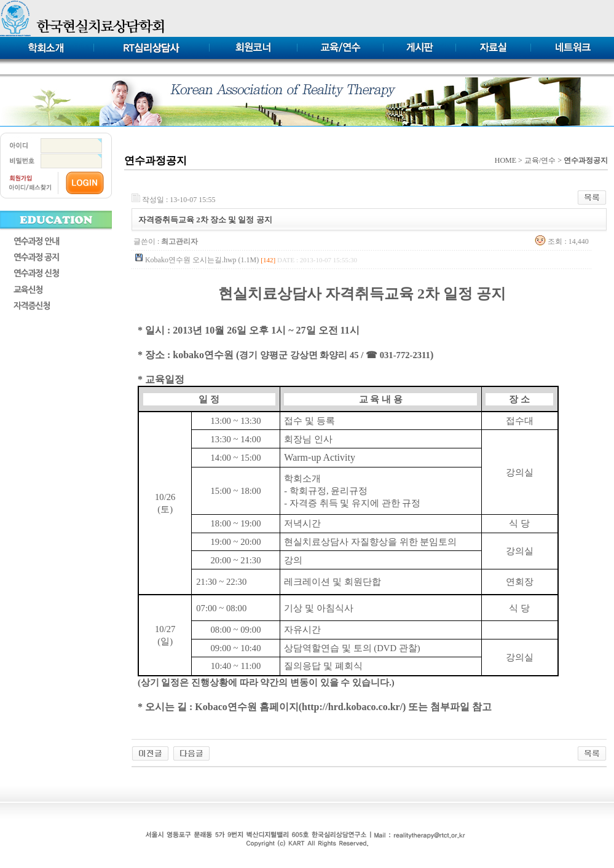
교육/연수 (540, 160)
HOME (506, 160)
